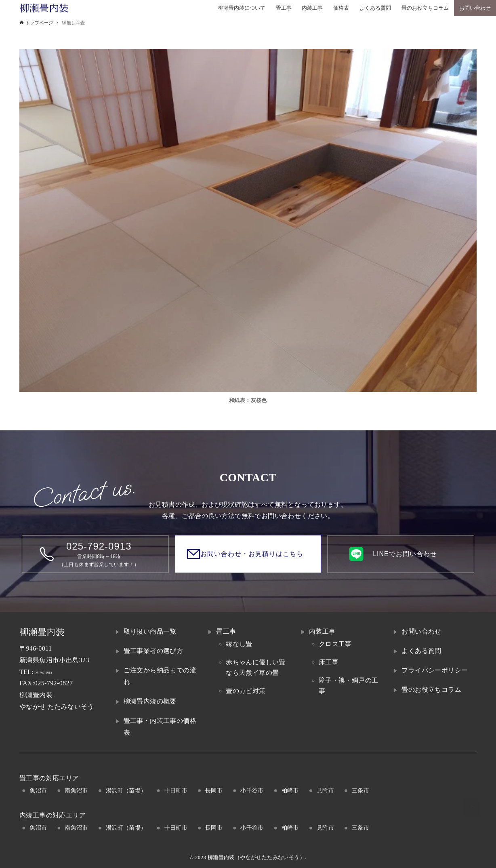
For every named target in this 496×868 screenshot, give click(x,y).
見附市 (325, 790)
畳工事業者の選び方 (153, 651)
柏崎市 (290, 790)
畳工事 (226, 631)
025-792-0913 (53, 672)
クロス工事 (335, 644)
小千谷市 (252, 790)
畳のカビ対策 (246, 691)
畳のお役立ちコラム (431, 690)
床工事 (329, 662)
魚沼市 (38, 790)
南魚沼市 (76, 790)
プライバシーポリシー (435, 670)
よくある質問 (421, 651)
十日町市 (176, 790)
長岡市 (214, 790)
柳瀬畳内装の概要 (150, 701)
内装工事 (322, 631)
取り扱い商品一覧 (150, 631)
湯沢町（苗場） (126, 790)
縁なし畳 (239, 644)
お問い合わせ (421, 631)
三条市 (360, 790)
